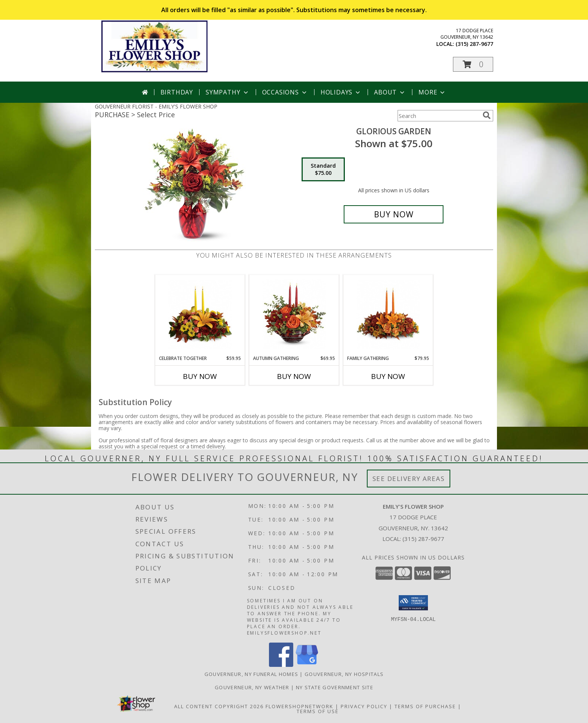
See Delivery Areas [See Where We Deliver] (409, 479)
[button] (473, 64)
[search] (487, 115)
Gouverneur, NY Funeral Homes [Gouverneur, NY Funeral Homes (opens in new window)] (251, 674)
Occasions (285, 92)
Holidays (341, 92)
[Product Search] (439, 116)
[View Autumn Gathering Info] (294, 315)
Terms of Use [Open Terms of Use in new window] (318, 711)
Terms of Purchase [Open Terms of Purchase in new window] (425, 706)
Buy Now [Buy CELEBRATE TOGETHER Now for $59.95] (200, 376)
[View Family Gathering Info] (388, 315)
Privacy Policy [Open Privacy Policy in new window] (364, 706)
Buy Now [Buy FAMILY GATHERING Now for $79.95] (388, 376)
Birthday (177, 92)
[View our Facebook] (281, 665)
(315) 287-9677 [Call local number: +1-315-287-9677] (474, 44)
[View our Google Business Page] (307, 665)
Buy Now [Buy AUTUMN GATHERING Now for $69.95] (294, 376)
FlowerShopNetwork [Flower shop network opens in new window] (300, 706)
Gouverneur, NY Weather (252, 687)
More (432, 92)
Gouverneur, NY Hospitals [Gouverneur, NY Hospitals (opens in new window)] (344, 674)
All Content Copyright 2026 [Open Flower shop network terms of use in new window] (219, 706)
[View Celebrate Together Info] (200, 315)
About (390, 92)
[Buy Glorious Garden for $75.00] (394, 214)
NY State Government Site (335, 687)
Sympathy (227, 92)
